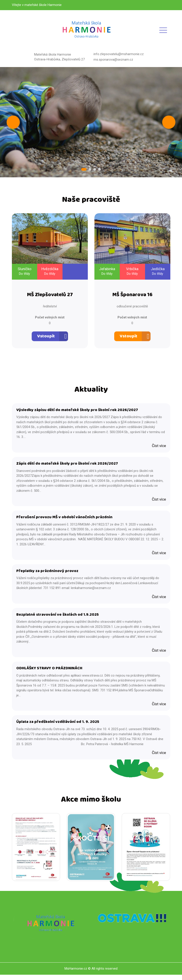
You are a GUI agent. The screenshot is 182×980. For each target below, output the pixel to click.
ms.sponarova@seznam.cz (113, 60)
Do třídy (24, 274)
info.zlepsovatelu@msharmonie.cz (119, 54)
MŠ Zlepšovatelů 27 (50, 296)
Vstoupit (46, 337)
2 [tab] (90, 170)
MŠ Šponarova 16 (132, 296)
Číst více (159, 447)
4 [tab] (99, 170)
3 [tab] (94, 170)
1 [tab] (85, 170)
